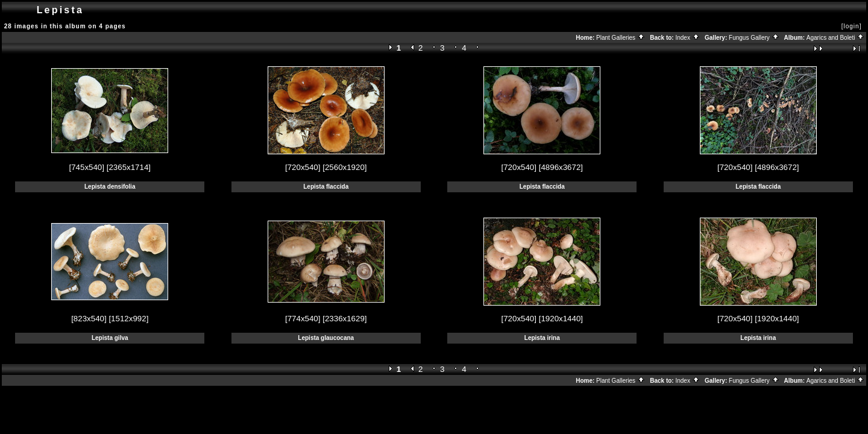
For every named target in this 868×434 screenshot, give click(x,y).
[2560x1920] (344, 167)
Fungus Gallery (754, 38)
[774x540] (303, 319)
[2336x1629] (344, 319)
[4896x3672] (561, 167)
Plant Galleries (621, 38)
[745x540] (86, 167)
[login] (852, 26)
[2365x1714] (129, 167)
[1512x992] (128, 319)
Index (687, 38)
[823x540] (89, 319)
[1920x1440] (561, 319)
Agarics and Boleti (835, 38)
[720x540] (303, 167)
